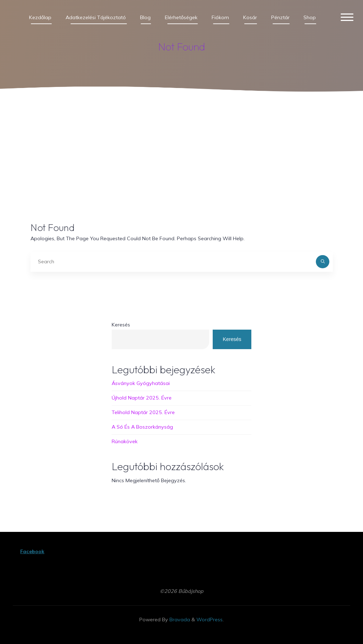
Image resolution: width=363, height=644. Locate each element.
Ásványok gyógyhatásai (141, 384)
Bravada (179, 620)
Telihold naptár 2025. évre (143, 412)
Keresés (121, 325)
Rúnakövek (125, 441)
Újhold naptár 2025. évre (142, 398)
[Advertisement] (181, 152)
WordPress (210, 620)
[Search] (322, 262)
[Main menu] (347, 18)
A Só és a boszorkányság (142, 427)
